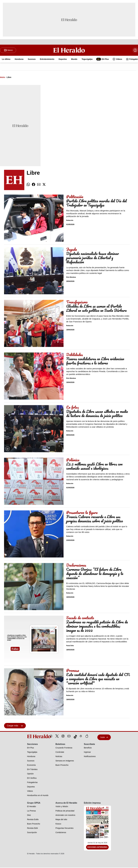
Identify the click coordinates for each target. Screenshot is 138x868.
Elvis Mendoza (71, 278)
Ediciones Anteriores (97, 848)
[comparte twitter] (44, 185)
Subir (104, 737)
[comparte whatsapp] (28, 185)
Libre (9, 78)
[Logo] (69, 50)
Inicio (3, 78)
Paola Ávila (70, 646)
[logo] (33, 737)
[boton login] (135, 50)
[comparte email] (39, 185)
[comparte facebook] (34, 185)
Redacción (70, 221)
